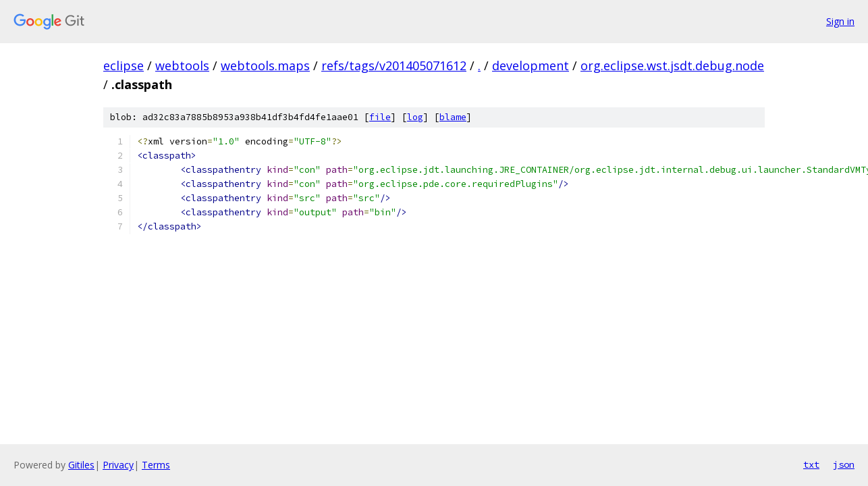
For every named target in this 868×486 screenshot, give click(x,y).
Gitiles (81, 465)
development (531, 65)
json (844, 464)
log (415, 117)
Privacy (118, 465)
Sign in (840, 21)
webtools (182, 65)
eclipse (124, 65)
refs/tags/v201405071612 (394, 65)
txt (811, 464)
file (380, 117)
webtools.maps (265, 65)
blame (453, 117)
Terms (156, 465)
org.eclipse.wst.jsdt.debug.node (672, 65)
